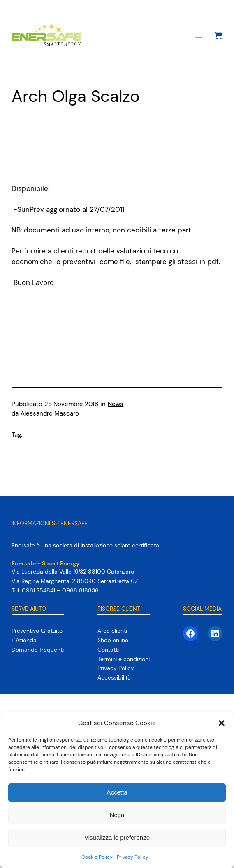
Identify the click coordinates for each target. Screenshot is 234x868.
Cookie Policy (97, 857)
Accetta (117, 792)
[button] (222, 723)
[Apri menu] (199, 36)
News (116, 404)
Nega (117, 815)
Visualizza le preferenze (117, 837)
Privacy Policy (133, 857)
